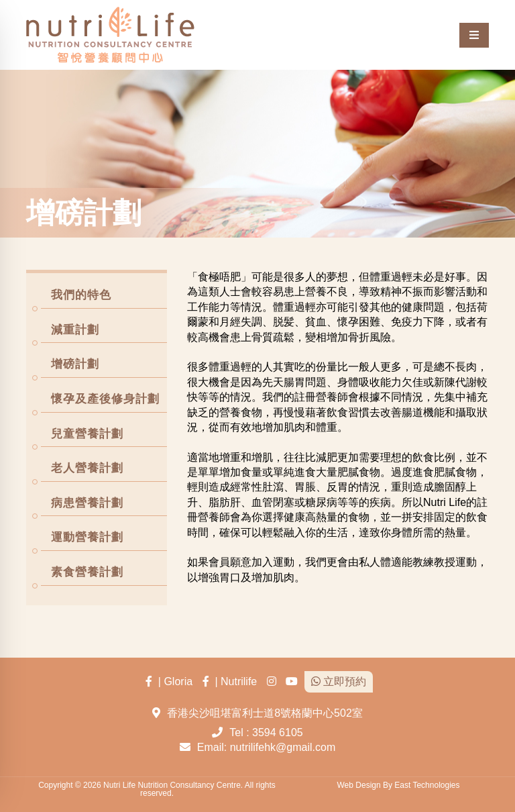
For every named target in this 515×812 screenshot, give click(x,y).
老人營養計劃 (87, 468)
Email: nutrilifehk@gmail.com (267, 747)
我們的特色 (81, 295)
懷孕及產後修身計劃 (105, 399)
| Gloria (169, 681)
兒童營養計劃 (87, 434)
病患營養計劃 (87, 503)
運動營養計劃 (87, 537)
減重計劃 (75, 330)
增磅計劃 (75, 364)
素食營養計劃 (87, 572)
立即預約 (339, 681)
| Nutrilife (230, 681)
